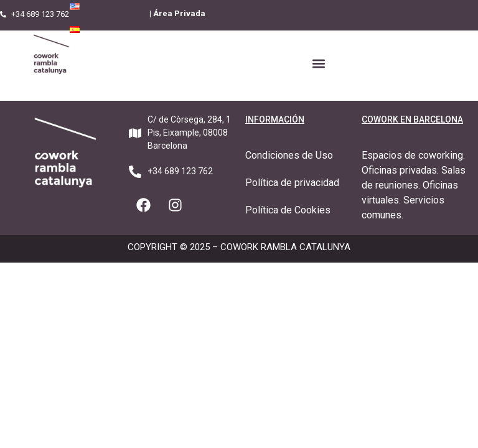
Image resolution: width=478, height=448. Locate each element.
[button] (318, 63)
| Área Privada (177, 13)
